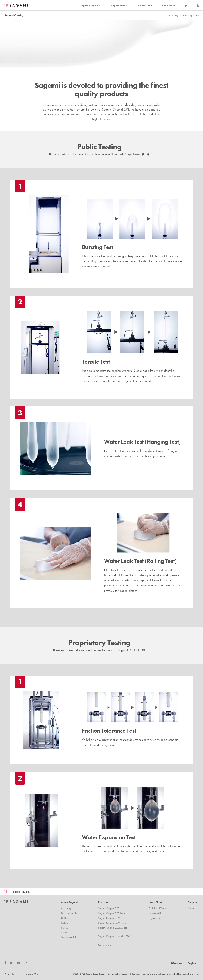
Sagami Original (91, 6)
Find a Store (168, 6)
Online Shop (145, 6)
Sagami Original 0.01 (109, 908)
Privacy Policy (11, 974)
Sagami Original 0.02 (109, 918)
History (64, 923)
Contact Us (193, 908)
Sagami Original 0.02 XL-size (113, 928)
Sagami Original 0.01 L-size (112, 913)
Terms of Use (32, 974)
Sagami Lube (120, 6)
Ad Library (66, 908)
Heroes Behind (156, 913)
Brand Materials (69, 913)
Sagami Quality (21, 892)
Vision (64, 932)
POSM (64, 928)
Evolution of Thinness (159, 908)
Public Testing (172, 15)
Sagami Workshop (70, 937)
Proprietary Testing (191, 15)
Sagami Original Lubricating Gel (114, 936)
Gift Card (66, 918)
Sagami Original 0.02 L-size (112, 923)
